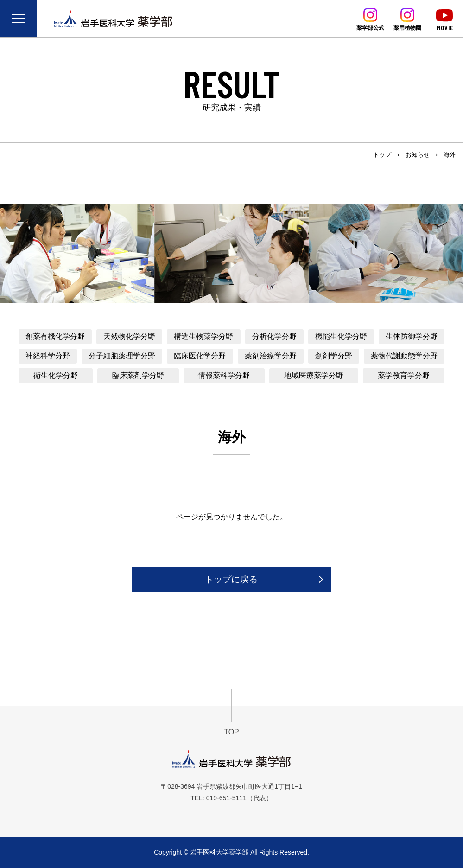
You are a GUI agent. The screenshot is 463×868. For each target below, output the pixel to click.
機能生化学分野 (341, 336)
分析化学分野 (274, 336)
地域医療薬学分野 (314, 375)
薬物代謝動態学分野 (404, 356)
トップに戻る (231, 579)
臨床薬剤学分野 (138, 375)
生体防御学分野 (412, 336)
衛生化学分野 (56, 375)
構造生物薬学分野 (203, 336)
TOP (231, 732)
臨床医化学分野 (200, 356)
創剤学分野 (334, 356)
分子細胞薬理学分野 (122, 356)
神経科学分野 (48, 356)
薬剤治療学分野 (271, 356)
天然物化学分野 (129, 336)
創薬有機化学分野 (55, 336)
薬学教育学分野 (404, 375)
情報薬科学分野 (224, 375)
